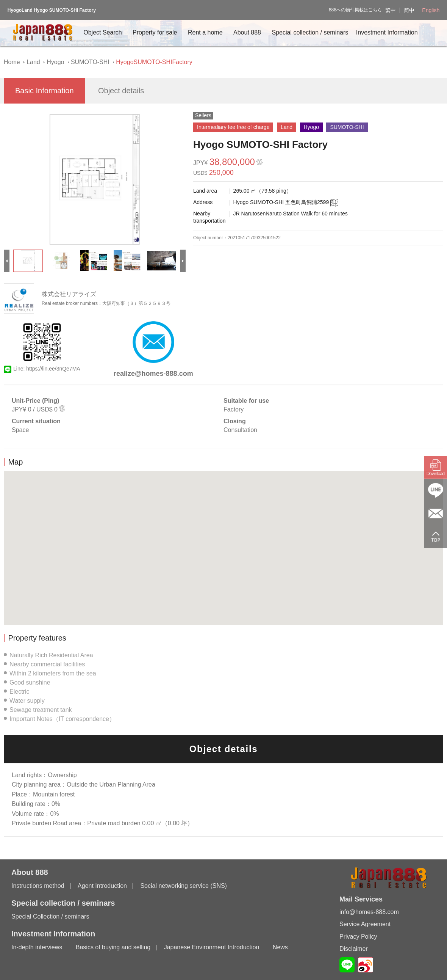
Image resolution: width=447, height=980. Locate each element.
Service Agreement (365, 924)
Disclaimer (354, 949)
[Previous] (7, 261)
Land (33, 62)
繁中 (391, 10)
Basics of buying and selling (113, 947)
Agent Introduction (102, 886)
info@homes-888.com (369, 912)
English (431, 10)
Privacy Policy (358, 937)
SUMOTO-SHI (90, 62)
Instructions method (38, 886)
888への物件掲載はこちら (355, 10)
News (280, 947)
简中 (409, 10)
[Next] (183, 261)
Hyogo (55, 62)
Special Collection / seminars (50, 916)
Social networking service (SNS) (184, 886)
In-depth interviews (37, 947)
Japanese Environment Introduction (212, 947)
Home (12, 62)
